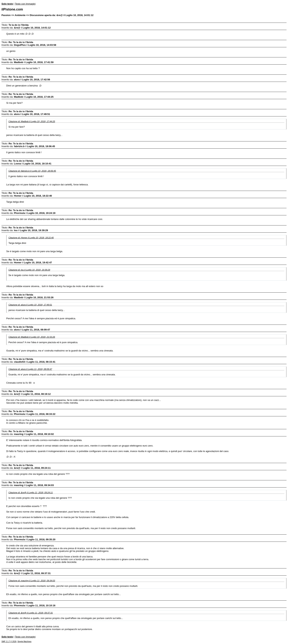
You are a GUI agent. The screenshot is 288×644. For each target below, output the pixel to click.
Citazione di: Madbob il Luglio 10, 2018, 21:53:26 (32, 337)
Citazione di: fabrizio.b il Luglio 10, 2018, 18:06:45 (32, 171)
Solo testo (7, 4)
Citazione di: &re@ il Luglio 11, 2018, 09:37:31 (31, 613)
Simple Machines (24, 642)
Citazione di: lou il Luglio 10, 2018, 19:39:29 (29, 270)
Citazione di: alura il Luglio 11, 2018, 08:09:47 (30, 369)
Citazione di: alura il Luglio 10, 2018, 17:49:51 (30, 305)
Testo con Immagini (25, 4)
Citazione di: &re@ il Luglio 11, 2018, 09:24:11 (31, 492)
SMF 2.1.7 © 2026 (9, 642)
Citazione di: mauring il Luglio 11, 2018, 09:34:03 (32, 580)
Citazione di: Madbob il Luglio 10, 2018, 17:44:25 (32, 121)
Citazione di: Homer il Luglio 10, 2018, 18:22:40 (31, 238)
